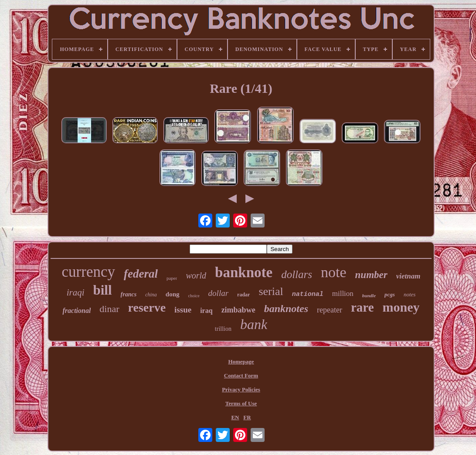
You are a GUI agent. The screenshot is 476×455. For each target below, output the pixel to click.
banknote (244, 272)
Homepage (241, 362)
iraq (206, 311)
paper (172, 278)
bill (103, 290)
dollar (218, 293)
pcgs (390, 294)
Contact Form (241, 375)
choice (194, 296)
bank (254, 324)
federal (141, 274)
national (308, 294)
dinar (109, 309)
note (334, 272)
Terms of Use (241, 403)
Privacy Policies (241, 389)
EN (235, 417)
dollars (297, 274)
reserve (147, 307)
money (401, 307)
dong (173, 294)
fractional (76, 311)
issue (183, 310)
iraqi (76, 292)
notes (410, 294)
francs (129, 294)
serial (271, 291)
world (196, 275)
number (371, 275)
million (343, 294)
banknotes (286, 309)
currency (88, 272)
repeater (330, 310)
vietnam (408, 276)
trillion (223, 329)
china (151, 295)
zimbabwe (238, 310)
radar (243, 295)
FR (247, 417)
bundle (369, 295)
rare (362, 307)
